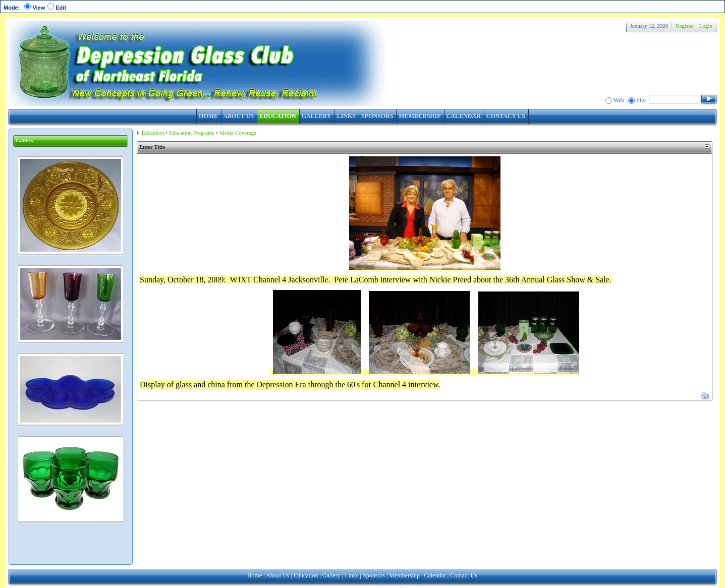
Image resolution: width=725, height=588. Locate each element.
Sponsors (374, 575)
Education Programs (192, 133)
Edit (61, 8)
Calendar (435, 575)
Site (641, 100)
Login (706, 26)
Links (351, 575)
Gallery (331, 575)
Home (255, 575)
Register (685, 26)
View (39, 8)
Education (153, 133)
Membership (404, 575)
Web (619, 100)
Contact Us (464, 575)
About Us (277, 575)
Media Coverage (238, 133)
